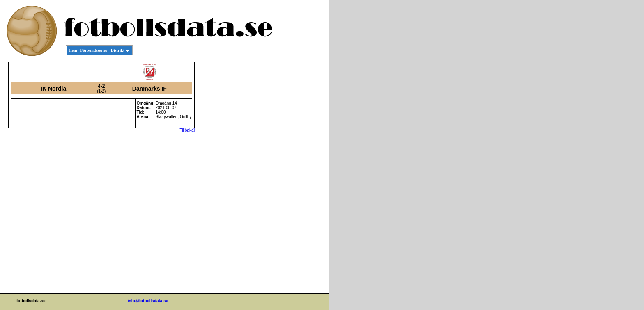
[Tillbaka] (187, 130)
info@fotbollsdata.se (148, 301)
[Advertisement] (292, 187)
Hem (73, 50)
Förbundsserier (94, 50)
